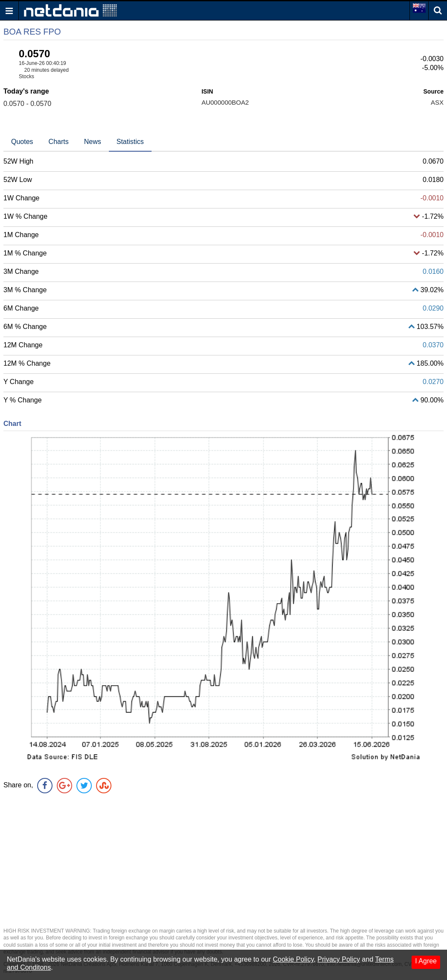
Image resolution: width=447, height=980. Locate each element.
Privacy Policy (339, 959)
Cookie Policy (293, 959)
